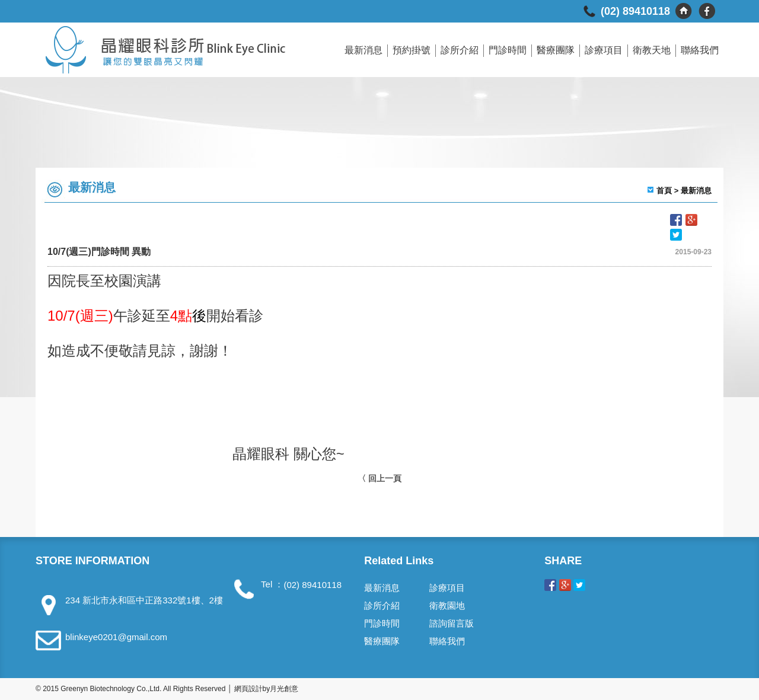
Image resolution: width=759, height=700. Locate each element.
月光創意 (284, 689)
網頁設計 (248, 689)
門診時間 (508, 50)
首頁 (664, 191)
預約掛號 (412, 50)
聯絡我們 (700, 50)
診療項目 (604, 50)
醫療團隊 (556, 50)
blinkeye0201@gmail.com (116, 637)
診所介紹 (460, 50)
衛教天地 (652, 50)
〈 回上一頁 (379, 478)
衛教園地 (447, 605)
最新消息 (363, 50)
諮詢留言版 (452, 623)
